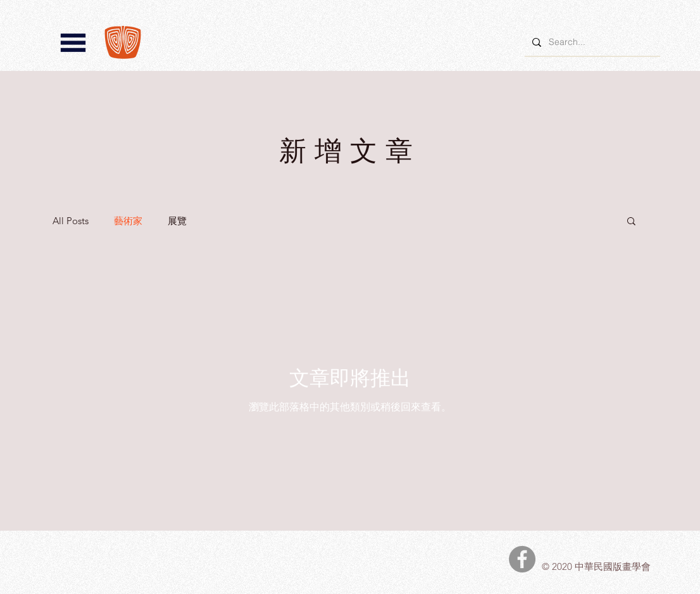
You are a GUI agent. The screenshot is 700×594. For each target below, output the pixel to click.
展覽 (177, 221)
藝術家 (128, 221)
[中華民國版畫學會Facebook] (522, 559)
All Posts (71, 221)
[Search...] (591, 42)
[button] (73, 43)
